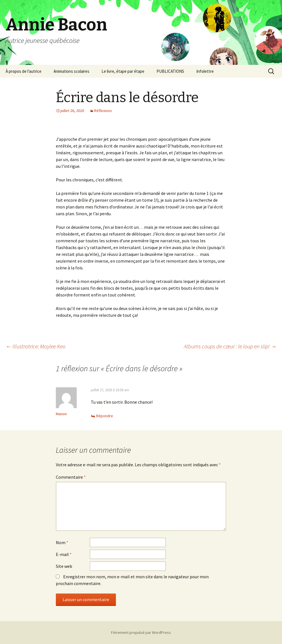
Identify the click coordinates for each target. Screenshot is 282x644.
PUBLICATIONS (170, 71)
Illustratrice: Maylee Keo (36, 346)
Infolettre (205, 71)
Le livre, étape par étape (123, 71)
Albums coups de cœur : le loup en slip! (230, 346)
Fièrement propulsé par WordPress (141, 632)
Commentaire (71, 477)
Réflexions (103, 111)
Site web (64, 566)
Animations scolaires (71, 71)
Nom (62, 542)
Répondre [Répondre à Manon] (105, 416)
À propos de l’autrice (24, 71)
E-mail (64, 554)
